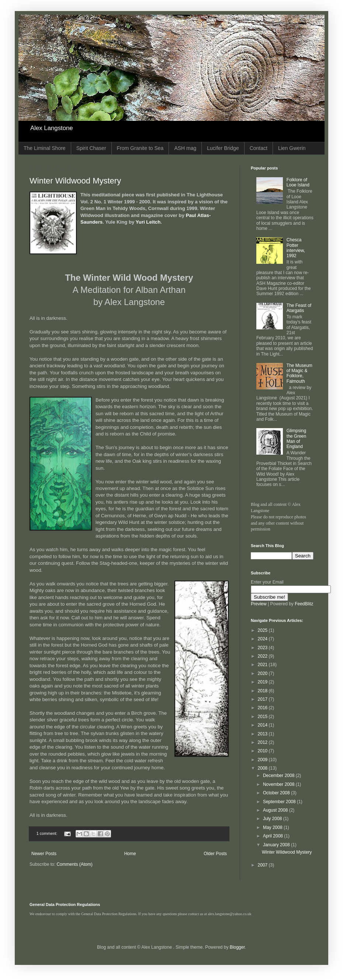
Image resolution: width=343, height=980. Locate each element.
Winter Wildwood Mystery (75, 181)
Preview (259, 604)
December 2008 (279, 776)
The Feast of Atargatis (299, 308)
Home (130, 854)
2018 (263, 691)
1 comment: (47, 833)
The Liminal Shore (45, 148)
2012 (263, 742)
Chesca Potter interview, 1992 (296, 248)
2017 (263, 699)
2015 (263, 717)
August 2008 (276, 810)
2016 (263, 708)
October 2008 (277, 793)
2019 (263, 682)
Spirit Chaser (91, 148)
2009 (263, 760)
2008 (263, 768)
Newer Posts (44, 854)
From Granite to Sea (140, 148)
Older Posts (215, 854)
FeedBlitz (304, 604)
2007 (263, 865)
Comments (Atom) (74, 864)
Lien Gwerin (292, 148)
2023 (263, 648)
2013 (263, 734)
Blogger (237, 947)
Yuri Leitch (148, 222)
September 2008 (280, 802)
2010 (263, 751)
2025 (263, 630)
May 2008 (273, 827)
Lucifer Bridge (223, 148)
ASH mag (185, 148)
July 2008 (273, 819)
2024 (263, 639)
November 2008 (279, 784)
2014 (263, 725)
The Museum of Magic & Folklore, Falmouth (299, 373)
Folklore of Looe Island (298, 182)
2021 (263, 665)
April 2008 (273, 836)
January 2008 (277, 845)
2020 (263, 673)
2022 (263, 656)
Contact (259, 148)
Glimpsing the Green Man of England (296, 439)
